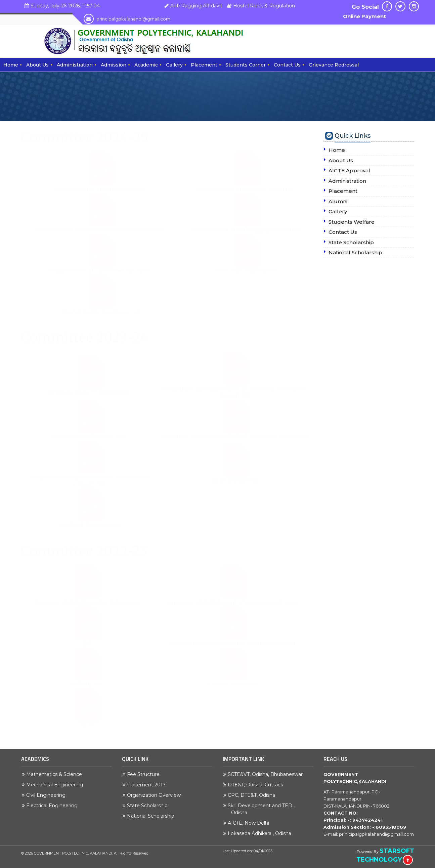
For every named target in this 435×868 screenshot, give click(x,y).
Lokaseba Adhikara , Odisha (261, 833)
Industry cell (87, 691)
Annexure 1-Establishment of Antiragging (87, 609)
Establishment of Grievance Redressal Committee (100, 236)
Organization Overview (156, 795)
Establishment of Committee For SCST (100, 277)
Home (11, 65)
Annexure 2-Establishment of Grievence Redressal (233, 609)
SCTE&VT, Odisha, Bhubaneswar (267, 774)
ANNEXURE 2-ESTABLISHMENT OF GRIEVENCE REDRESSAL (235, 443)
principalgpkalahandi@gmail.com (127, 19)
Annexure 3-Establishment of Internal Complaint (233, 650)
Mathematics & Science (56, 774)
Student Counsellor (233, 691)
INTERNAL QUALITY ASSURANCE (89, 399)
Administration (75, 65)
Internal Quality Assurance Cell (100, 318)
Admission (114, 65)
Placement (204, 65)
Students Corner (246, 65)
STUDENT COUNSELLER (89, 532)
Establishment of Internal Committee (246, 196)
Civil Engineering (48, 795)
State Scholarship (149, 806)
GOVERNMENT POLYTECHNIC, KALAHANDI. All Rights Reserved (91, 853)
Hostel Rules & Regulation (260, 6)
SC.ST (87, 732)
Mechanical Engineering (56, 785)
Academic (146, 65)
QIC (87, 650)
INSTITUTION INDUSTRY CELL (89, 443)
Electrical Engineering (54, 806)
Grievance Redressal (334, 65)
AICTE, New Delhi (250, 823)
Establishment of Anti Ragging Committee (246, 236)
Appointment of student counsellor (100, 196)
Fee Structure (145, 774)
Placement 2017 (148, 785)
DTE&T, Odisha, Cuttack (257, 785)
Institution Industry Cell (246, 277)
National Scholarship (152, 816)
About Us (37, 65)
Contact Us (287, 65)
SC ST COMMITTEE (235, 487)
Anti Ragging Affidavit (193, 6)
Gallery (174, 65)
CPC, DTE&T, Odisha (253, 795)
